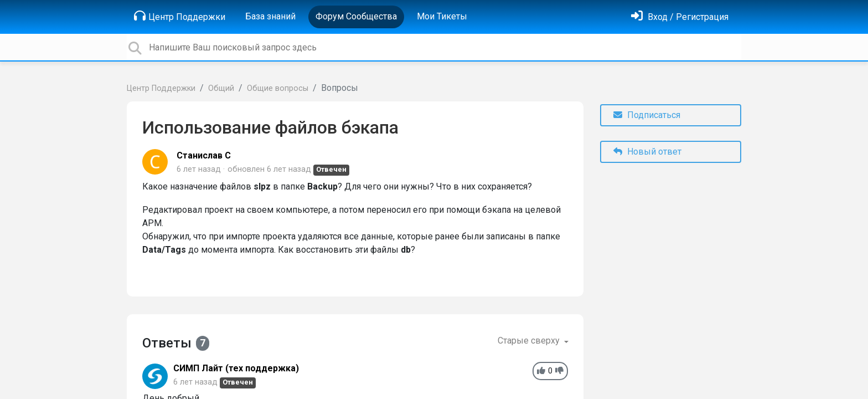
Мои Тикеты (442, 16)
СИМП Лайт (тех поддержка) (236, 368)
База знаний (270, 16)
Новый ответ (647, 152)
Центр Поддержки (180, 16)
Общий (221, 88)
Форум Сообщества (356, 16)
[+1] (541, 371)
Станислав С (204, 155)
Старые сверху (530, 341)
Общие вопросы (278, 88)
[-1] (559, 371)
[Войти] (680, 17)
